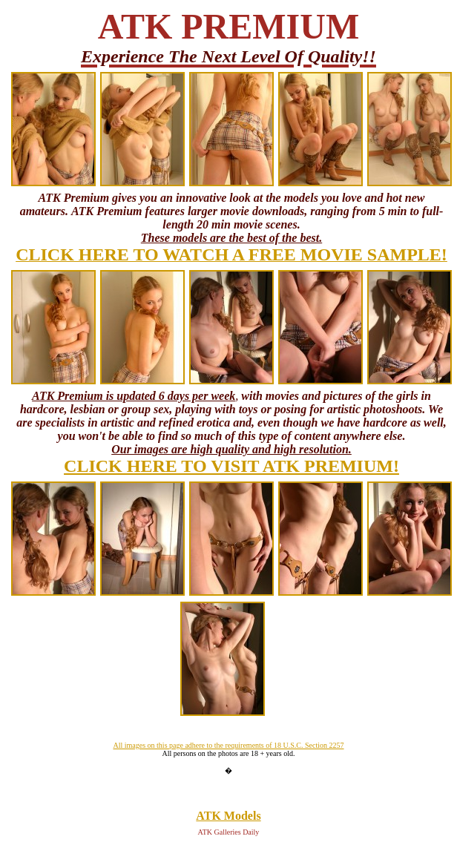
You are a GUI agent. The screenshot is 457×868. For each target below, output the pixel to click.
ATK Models (228, 816)
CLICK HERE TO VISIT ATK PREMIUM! (231, 466)
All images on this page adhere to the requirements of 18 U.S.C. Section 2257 (228, 745)
